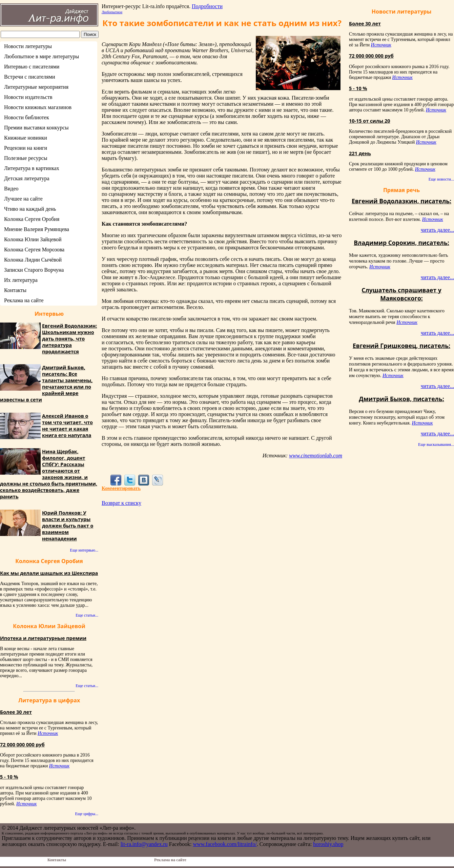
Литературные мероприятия (36, 87)
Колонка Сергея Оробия (32, 219)
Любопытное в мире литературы (42, 56)
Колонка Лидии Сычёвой (33, 260)
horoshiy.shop (328, 844)
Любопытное (112, 12)
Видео (11, 189)
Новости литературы (28, 46)
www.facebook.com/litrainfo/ (225, 844)
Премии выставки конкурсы (36, 128)
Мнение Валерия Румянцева (37, 229)
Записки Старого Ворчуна (34, 270)
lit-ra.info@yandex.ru (144, 844)
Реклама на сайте (24, 300)
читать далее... (437, 230)
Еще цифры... (87, 814)
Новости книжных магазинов (38, 107)
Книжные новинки (26, 138)
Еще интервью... (84, 550)
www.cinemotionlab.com (316, 456)
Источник (48, 733)
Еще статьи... (87, 615)
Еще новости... (441, 179)
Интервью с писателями (32, 67)
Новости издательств (28, 97)
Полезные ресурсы (26, 158)
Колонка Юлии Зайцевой (33, 239)
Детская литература (27, 178)
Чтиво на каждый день (30, 209)
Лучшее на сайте (23, 199)
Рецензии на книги (26, 148)
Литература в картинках (32, 168)
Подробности (207, 6)
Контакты (15, 290)
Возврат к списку (121, 503)
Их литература (21, 280)
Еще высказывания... (436, 445)
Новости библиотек (27, 117)
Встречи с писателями (30, 77)
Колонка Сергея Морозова (34, 250)
